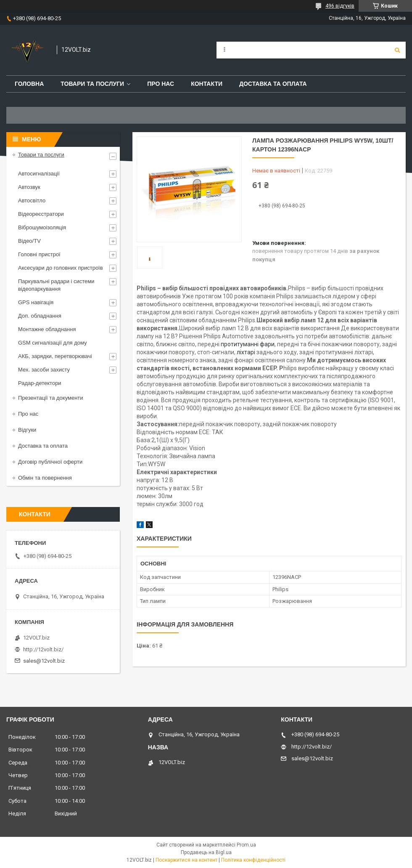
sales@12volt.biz (44, 661)
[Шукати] (397, 50)
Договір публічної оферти (50, 462)
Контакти (207, 84)
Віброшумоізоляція (42, 227)
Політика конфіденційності (253, 860)
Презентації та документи (51, 398)
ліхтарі (246, 352)
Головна (29, 84)
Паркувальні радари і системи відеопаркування (56, 285)
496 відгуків (340, 6)
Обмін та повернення (45, 478)
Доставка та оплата (273, 84)
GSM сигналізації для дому (53, 343)
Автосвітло (32, 200)
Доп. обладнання (40, 316)
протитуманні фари (248, 344)
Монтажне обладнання (47, 329)
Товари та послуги (92, 84)
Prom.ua (246, 845)
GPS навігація (36, 302)
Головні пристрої (39, 254)
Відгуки (27, 430)
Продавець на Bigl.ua (206, 852)
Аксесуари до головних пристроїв (61, 268)
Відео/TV (29, 241)
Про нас (161, 84)
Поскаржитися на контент (186, 860)
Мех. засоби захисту (44, 370)
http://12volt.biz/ (43, 649)
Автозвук (29, 187)
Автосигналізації (39, 174)
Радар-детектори (40, 383)
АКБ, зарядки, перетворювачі (55, 356)
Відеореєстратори (41, 214)
